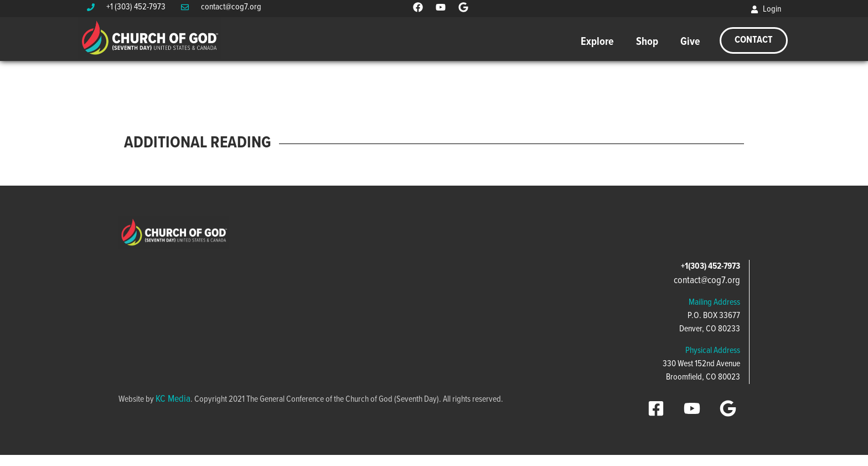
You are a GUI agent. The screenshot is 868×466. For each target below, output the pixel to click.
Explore (597, 42)
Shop (647, 42)
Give (690, 42)
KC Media (173, 399)
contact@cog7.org (707, 281)
